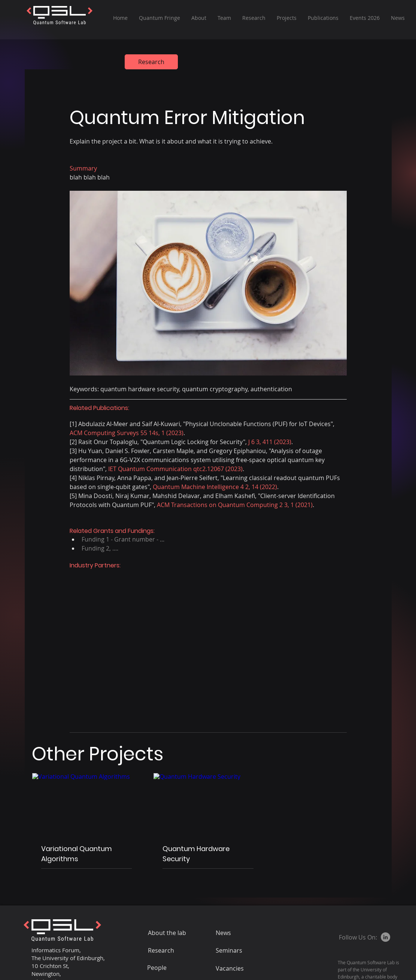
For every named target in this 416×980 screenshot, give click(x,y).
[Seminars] (250, 950)
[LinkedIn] (385, 937)
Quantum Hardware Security (196, 854)
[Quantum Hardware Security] (208, 804)
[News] (242, 933)
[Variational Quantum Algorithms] (87, 804)
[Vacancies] (242, 968)
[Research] (151, 62)
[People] (174, 968)
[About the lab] (174, 933)
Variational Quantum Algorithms (77, 854)
